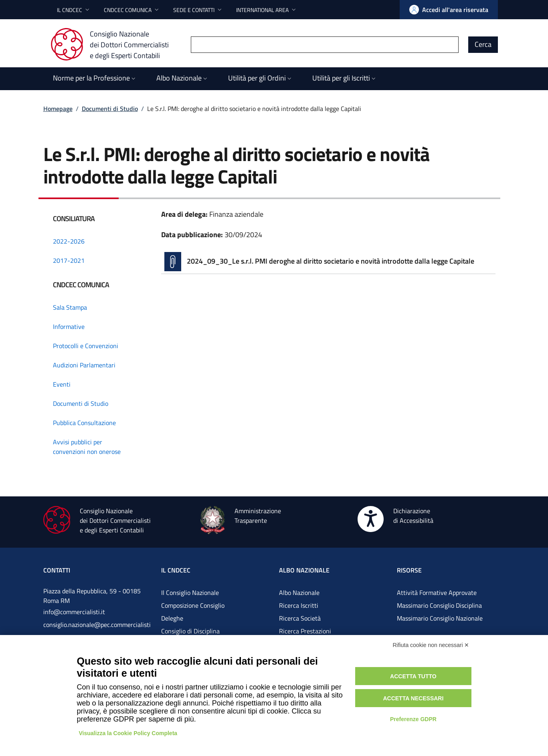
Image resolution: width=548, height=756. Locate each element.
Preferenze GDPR (413, 719)
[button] (74, 10)
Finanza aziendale (236, 214)
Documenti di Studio (110, 109)
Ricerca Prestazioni (305, 631)
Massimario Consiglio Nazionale (440, 618)
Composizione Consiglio (193, 605)
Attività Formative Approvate (437, 593)
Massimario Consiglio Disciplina (439, 605)
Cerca (483, 44)
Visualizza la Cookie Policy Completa (128, 733)
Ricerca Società (300, 618)
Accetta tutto (413, 676)
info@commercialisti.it (74, 612)
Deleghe (172, 618)
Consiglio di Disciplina (190, 631)
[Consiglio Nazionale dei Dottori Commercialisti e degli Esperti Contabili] (114, 44)
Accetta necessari (413, 698)
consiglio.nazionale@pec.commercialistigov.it (97, 631)
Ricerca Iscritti (299, 605)
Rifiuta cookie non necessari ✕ (431, 645)
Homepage (58, 109)
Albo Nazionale (299, 593)
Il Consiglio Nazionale (190, 593)
